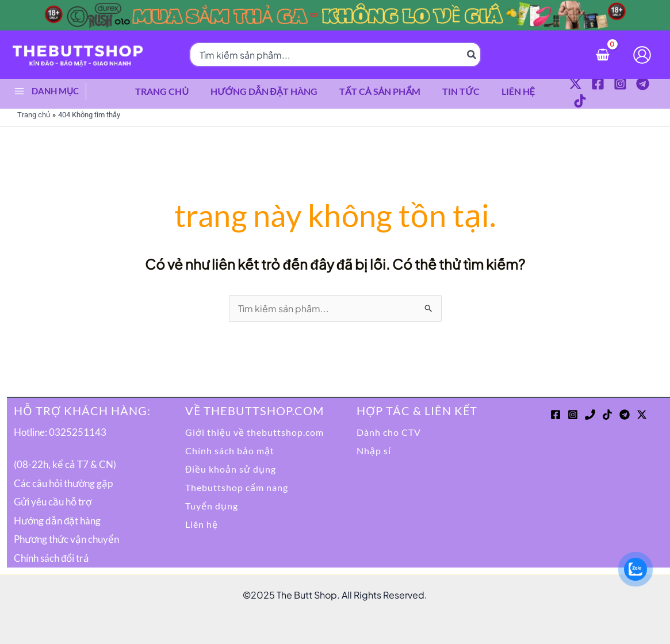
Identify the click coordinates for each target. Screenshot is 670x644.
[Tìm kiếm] (472, 55)
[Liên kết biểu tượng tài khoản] (642, 55)
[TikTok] (656, 90)
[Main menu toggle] (19, 89)
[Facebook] (589, 90)
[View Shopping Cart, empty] (602, 54)
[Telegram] (634, 90)
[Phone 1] (590, 409)
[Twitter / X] (567, 90)
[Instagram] (612, 90)
